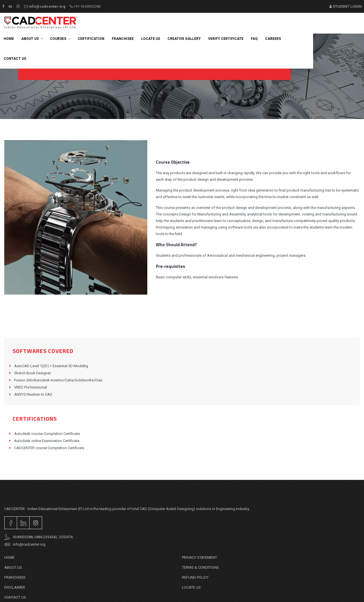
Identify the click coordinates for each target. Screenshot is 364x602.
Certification (91, 39)
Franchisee (123, 39)
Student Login (346, 6)
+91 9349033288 (85, 6)
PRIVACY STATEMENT (199, 557)
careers (273, 39)
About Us (32, 39)
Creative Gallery (184, 39)
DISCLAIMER (15, 587)
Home (9, 39)
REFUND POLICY (195, 577)
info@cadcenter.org (45, 6)
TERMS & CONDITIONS (200, 567)
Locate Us (151, 39)
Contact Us (15, 597)
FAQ (254, 39)
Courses (60, 39)
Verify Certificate (226, 39)
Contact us (15, 59)
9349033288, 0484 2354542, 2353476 (39, 537)
